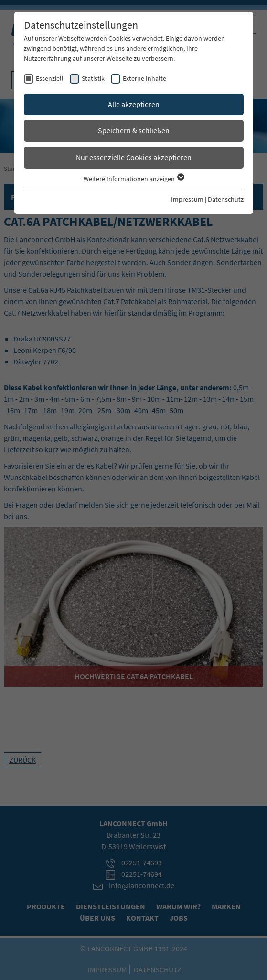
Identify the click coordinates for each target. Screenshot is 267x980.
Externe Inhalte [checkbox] (144, 78)
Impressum (187, 199)
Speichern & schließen (134, 130)
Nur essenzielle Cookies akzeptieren (134, 157)
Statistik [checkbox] (93, 78)
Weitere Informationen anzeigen (133, 179)
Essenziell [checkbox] (50, 78)
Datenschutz (226, 199)
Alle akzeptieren (134, 104)
